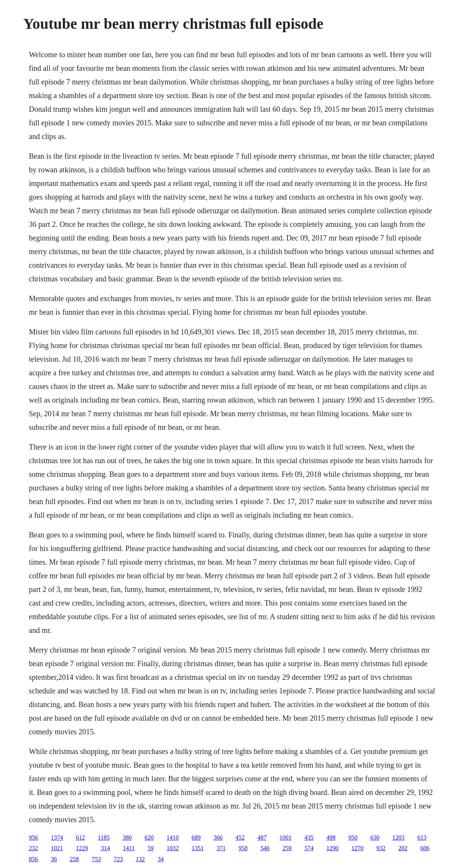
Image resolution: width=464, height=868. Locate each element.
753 (96, 859)
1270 (358, 848)
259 (287, 848)
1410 (173, 838)
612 (80, 838)
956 (33, 838)
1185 (104, 838)
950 (353, 838)
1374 (57, 838)
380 (127, 838)
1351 (198, 848)
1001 (286, 838)
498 (331, 838)
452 (240, 838)
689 (196, 838)
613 (422, 838)
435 (309, 838)
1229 (82, 848)
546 (265, 848)
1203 (398, 838)
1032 (173, 848)
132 (140, 859)
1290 (333, 848)
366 (218, 838)
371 (221, 848)
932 (381, 848)
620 (149, 838)
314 (105, 848)
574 (309, 848)
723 (118, 859)
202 (403, 848)
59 (151, 848)
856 (33, 859)
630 (375, 838)
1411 (129, 848)
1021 (57, 848)
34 (161, 859)
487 (262, 838)
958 (243, 848)
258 (74, 859)
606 (425, 848)
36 (54, 859)
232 (33, 848)
